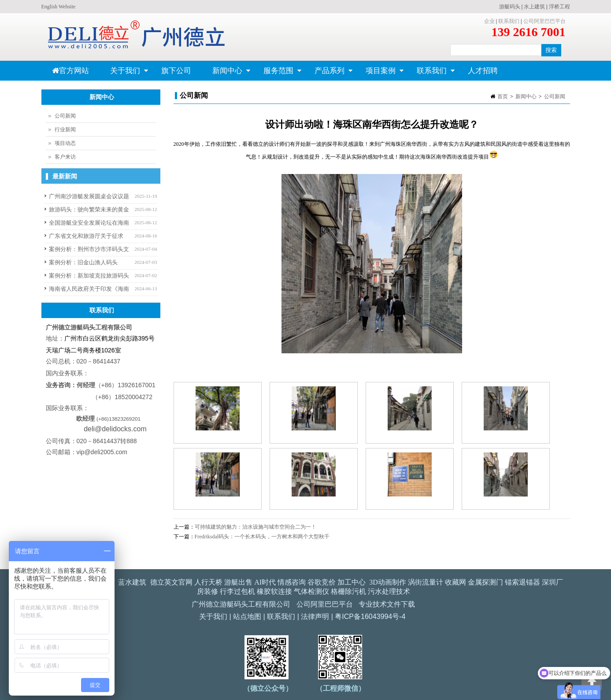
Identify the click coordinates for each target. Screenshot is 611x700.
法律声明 (315, 617)
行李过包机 (237, 591)
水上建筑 (534, 7)
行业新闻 (65, 130)
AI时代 (265, 582)
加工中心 (352, 582)
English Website (59, 7)
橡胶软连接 (274, 591)
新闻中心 (226, 74)
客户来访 (65, 157)
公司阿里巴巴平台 (544, 21)
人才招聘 (483, 71)
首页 (503, 96)
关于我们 (124, 74)
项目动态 (65, 143)
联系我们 (509, 21)
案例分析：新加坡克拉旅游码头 (89, 276)
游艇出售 (238, 582)
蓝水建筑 (132, 582)
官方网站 (70, 71)
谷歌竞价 (322, 582)
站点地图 (247, 617)
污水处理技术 (389, 591)
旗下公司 (176, 71)
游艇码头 (510, 7)
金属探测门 (485, 582)
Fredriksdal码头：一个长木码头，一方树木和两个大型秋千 (262, 537)
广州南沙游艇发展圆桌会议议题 (89, 196)
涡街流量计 (426, 582)
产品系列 (328, 74)
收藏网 (455, 582)
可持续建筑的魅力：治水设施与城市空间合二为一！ (256, 527)
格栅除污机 (348, 591)
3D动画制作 (388, 582)
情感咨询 (292, 582)
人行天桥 (208, 582)
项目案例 (380, 74)
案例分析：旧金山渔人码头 (83, 262)
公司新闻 (555, 96)
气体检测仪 (311, 591)
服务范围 (277, 74)
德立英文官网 (171, 582)
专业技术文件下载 (387, 604)
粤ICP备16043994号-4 (370, 617)
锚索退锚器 (522, 582)
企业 (489, 21)
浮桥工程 (559, 7)
